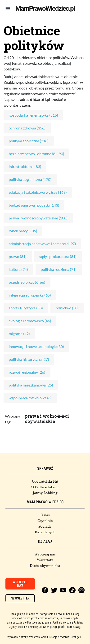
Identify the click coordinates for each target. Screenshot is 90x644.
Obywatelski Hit (45, 481)
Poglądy (45, 526)
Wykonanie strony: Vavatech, (24, 637)
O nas (45, 515)
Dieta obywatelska (45, 566)
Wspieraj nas (45, 554)
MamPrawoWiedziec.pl (45, 8)
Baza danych (45, 532)
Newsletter (20, 598)
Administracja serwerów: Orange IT (62, 637)
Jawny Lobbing (45, 493)
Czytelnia (45, 521)
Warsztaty (45, 560)
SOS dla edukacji (45, 487)
